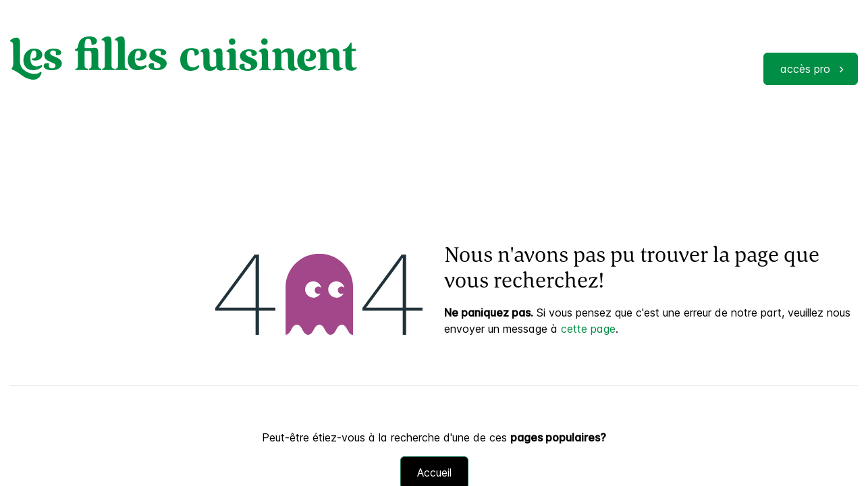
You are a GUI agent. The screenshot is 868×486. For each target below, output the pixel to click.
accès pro (805, 69)
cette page (588, 329)
